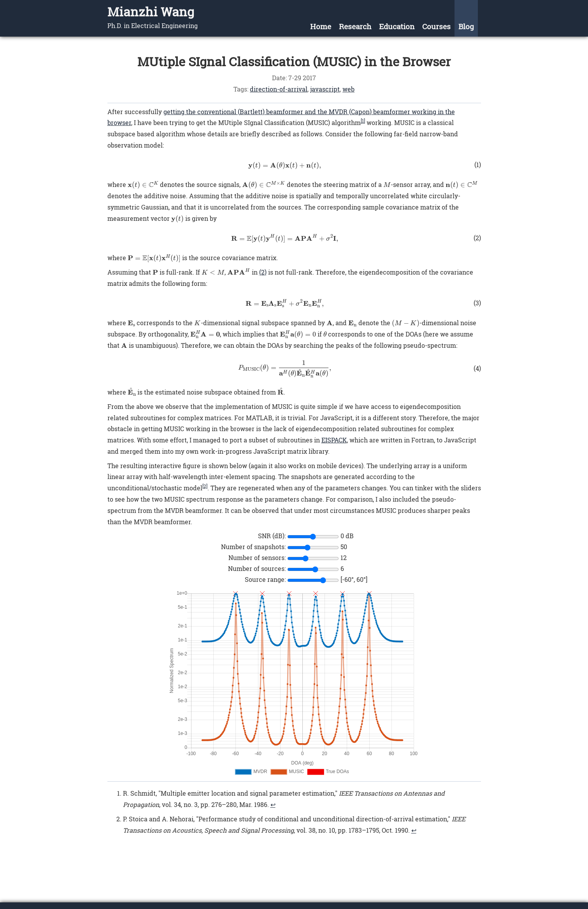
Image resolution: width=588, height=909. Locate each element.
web (348, 89)
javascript (325, 89)
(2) (263, 272)
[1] (363, 121)
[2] (205, 486)
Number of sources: (257, 568)
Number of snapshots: (253, 547)
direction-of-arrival (279, 89)
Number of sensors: (257, 558)
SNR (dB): (272, 536)
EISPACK (334, 440)
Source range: (265, 579)
